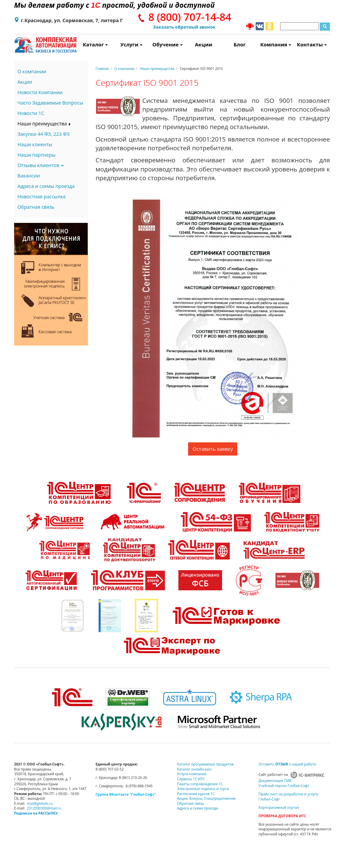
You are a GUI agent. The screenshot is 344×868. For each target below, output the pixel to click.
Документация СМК (275, 781)
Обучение (168, 44)
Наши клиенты (35, 144)
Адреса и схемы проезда (46, 186)
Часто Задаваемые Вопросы (50, 103)
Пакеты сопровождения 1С (200, 784)
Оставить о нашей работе (287, 764)
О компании (32, 71)
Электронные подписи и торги (203, 789)
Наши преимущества (44, 124)
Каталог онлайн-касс (195, 769)
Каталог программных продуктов (205, 764)
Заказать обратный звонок (184, 27)
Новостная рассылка (41, 196)
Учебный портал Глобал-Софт (284, 786)
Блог (240, 44)
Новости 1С (31, 113)
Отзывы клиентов (41, 165)
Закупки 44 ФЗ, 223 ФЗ (44, 134)
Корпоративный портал (279, 807)
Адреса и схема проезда (198, 808)
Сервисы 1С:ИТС (191, 779)
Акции (204, 44)
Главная (102, 69)
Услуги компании (192, 774)
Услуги (131, 44)
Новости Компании (40, 92)
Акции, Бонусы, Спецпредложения (206, 798)
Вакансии (29, 176)
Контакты (312, 44)
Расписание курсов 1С (196, 794)
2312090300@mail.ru (44, 808)
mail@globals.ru (40, 803)
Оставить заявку (213, 449)
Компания (276, 44)
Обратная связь (36, 207)
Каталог (95, 44)
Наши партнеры (36, 155)
